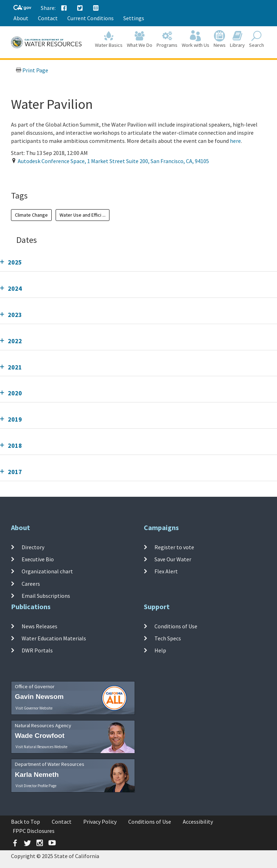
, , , (113, 161)
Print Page (32, 70)
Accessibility (198, 822)
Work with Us (196, 40)
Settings (134, 18)
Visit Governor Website (34, 708)
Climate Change (31, 215)
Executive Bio (38, 559)
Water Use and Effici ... (83, 215)
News (220, 40)
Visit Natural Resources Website (41, 747)
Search (256, 40)
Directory (33, 547)
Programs (167, 40)
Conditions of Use (176, 626)
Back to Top (26, 822)
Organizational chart (47, 571)
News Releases (39, 626)
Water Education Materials (54, 638)
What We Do (140, 40)
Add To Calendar (38, 176)
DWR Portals (37, 650)
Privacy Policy (100, 822)
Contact (48, 18)
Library (237, 40)
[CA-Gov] (22, 8)
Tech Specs (168, 638)
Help (160, 650)
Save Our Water (173, 559)
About (21, 18)
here (235, 141)
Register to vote (174, 547)
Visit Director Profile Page (36, 786)
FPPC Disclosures (34, 831)
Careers (31, 584)
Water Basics (109, 40)
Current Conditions (91, 18)
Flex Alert (166, 571)
